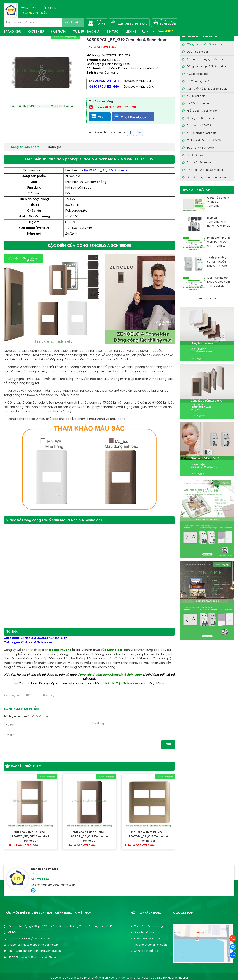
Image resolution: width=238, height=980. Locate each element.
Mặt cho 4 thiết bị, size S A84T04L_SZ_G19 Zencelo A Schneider (149, 835)
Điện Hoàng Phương (45, 869)
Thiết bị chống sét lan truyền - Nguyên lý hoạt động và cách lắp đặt (219, 266)
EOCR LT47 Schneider (201, 148)
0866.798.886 (104, 107)
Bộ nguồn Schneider (200, 163)
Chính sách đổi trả (145, 951)
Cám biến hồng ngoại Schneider (208, 89)
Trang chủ (12, 32)
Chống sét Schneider (200, 118)
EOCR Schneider (197, 52)
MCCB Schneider (198, 74)
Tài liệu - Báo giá (86, 32)
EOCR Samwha (197, 155)
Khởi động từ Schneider (202, 111)
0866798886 (40, 880)
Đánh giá (54, 147)
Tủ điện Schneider (198, 104)
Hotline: (160, 31)
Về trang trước (12, 695)
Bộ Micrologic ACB (199, 81)
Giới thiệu (36, 32)
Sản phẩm (58, 32)
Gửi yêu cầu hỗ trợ (145, 933)
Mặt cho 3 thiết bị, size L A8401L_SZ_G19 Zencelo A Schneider (90, 835)
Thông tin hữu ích (196, 190)
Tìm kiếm (73, 22)
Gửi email (32, 695)
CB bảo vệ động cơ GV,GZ (204, 140)
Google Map (183, 913)
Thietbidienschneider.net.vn (39, 945)
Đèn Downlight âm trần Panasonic (209, 177)
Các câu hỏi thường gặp (149, 926)
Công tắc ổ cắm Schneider (204, 44)
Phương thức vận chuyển (149, 945)
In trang (49, 695)
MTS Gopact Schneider (202, 133)
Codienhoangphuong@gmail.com (53, 885)
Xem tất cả (207, 298)
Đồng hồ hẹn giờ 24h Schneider (207, 67)
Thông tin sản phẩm (24, 147)
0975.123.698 (126, 107)
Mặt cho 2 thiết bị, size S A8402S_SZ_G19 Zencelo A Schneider (31, 835)
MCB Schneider (197, 96)
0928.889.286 (42, 939)
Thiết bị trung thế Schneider (205, 170)
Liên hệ (131, 32)
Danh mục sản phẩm (200, 37)
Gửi (168, 745)
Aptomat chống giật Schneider (207, 59)
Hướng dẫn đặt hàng (146, 939)
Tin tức (113, 32)
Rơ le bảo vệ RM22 (199, 126)
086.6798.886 (22, 939)
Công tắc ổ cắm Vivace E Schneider (218, 202)
